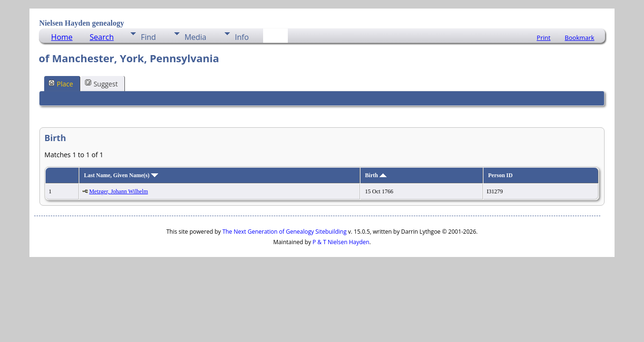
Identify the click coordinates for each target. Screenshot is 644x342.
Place (61, 83)
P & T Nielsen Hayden (341, 242)
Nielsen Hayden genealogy (82, 23)
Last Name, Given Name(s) (121, 175)
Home (62, 37)
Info (241, 37)
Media (195, 37)
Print (544, 38)
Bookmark (579, 38)
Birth (376, 175)
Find (148, 37)
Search (102, 37)
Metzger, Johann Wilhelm (119, 191)
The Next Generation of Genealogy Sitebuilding (284, 232)
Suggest (101, 83)
